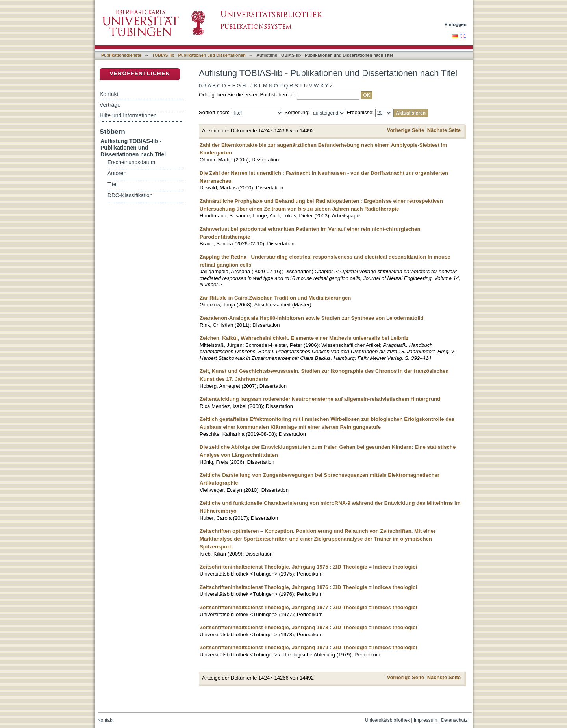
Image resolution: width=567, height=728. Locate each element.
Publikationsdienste (121, 55)
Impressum (426, 720)
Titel (112, 184)
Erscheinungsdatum (131, 162)
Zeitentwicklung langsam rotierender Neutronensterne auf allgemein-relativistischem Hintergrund (320, 399)
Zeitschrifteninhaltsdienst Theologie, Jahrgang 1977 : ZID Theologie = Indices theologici (308, 607)
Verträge (110, 105)
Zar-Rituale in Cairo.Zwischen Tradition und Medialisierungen (275, 298)
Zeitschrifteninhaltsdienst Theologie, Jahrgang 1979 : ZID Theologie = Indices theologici (308, 647)
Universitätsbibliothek (387, 720)
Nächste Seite (444, 130)
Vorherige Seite (406, 130)
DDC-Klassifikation (130, 195)
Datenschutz (454, 720)
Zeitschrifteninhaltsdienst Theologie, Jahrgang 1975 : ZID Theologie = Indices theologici (308, 567)
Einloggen (456, 24)
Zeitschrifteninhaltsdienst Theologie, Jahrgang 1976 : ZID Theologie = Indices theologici (308, 587)
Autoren (117, 173)
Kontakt (109, 94)
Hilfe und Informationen (128, 115)
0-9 (203, 86)
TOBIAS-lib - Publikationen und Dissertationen (199, 55)
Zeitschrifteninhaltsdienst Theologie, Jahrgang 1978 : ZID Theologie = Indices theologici (308, 627)
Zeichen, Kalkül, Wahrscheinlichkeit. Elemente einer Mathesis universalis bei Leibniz (304, 338)
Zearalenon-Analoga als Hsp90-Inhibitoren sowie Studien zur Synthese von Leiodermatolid (312, 318)
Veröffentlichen (140, 73)
